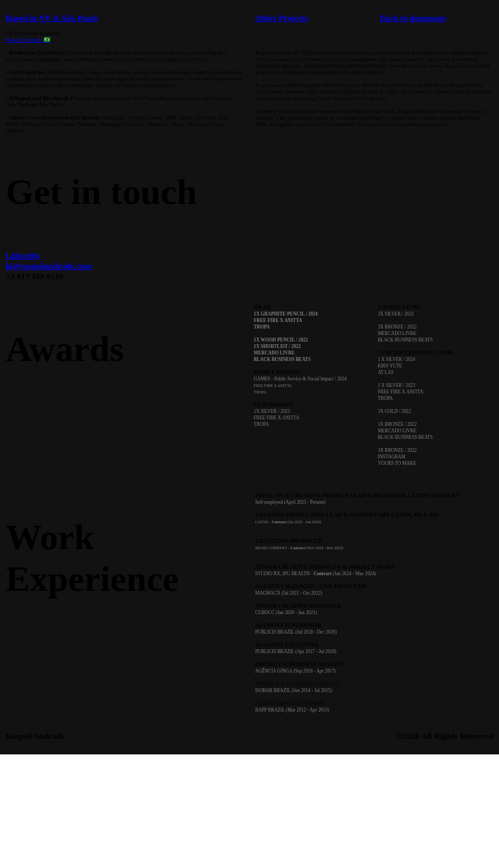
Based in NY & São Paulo (52, 18)
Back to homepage (413, 18)
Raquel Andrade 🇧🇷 (29, 40)
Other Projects (282, 18)
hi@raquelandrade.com (49, 266)
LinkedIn (23, 255)
